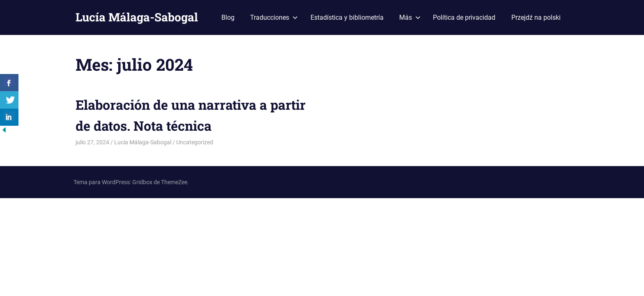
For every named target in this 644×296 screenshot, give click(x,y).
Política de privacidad (464, 17)
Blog (228, 17)
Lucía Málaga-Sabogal (137, 17)
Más (410, 17)
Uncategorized (195, 142)
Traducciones (274, 17)
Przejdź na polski (536, 17)
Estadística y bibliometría (347, 17)
